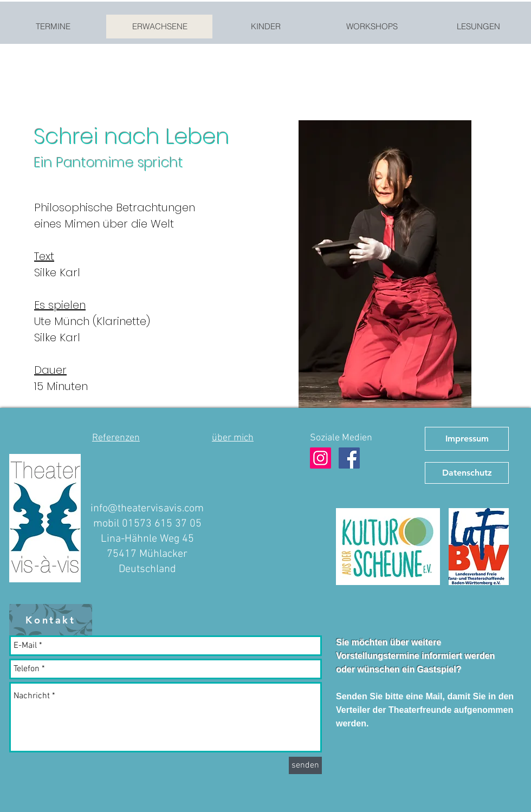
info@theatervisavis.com (147, 509)
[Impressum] (467, 439)
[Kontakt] (51, 620)
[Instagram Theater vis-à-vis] (320, 458)
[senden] (305, 765)
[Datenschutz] (467, 473)
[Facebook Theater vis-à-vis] (349, 458)
